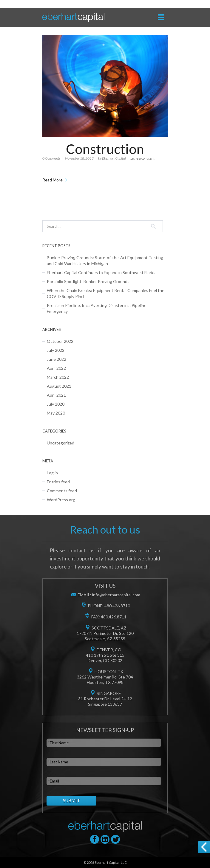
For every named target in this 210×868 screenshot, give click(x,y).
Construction (105, 149)
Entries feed (58, 482)
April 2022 (56, 368)
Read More (52, 180)
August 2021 (59, 386)
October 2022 (60, 341)
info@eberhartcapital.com (116, 595)
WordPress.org (61, 500)
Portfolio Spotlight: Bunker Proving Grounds (88, 281)
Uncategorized (61, 443)
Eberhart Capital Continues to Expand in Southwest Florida (102, 272)
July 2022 (56, 350)
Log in (52, 473)
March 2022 (58, 377)
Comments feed (62, 491)
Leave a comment (142, 158)
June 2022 (57, 359)
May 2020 (56, 413)
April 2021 (56, 395)
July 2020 (56, 404)
